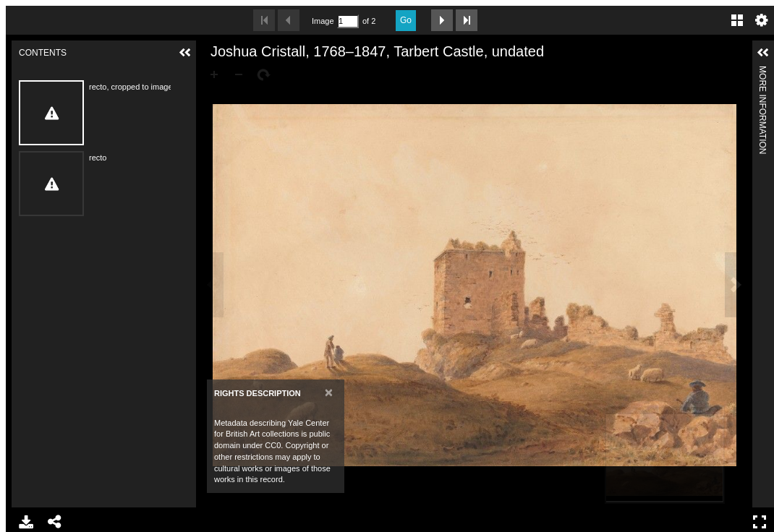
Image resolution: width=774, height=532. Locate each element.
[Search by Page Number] (348, 21)
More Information (762, 72)
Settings (762, 20)
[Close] (329, 392)
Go (406, 20)
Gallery (737, 20)
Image (323, 21)
